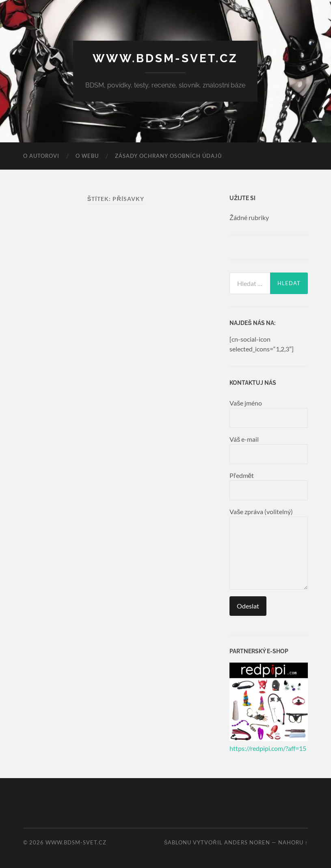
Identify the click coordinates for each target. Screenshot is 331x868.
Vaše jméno (269, 413)
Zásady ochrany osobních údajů (168, 156)
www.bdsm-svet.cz (165, 58)
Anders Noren (247, 842)
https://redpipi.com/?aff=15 (268, 748)
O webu (87, 156)
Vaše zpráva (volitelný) (269, 549)
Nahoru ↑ (293, 842)
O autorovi (41, 156)
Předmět (269, 486)
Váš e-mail (269, 450)
